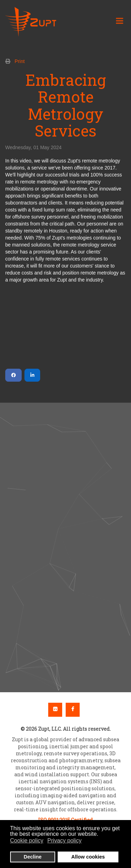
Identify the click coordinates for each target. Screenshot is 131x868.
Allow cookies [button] (88, 857)
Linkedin (55, 710)
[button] (65, 531)
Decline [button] (33, 857)
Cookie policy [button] (27, 841)
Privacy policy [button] (65, 841)
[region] (65, 548)
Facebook (73, 710)
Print (20, 61)
